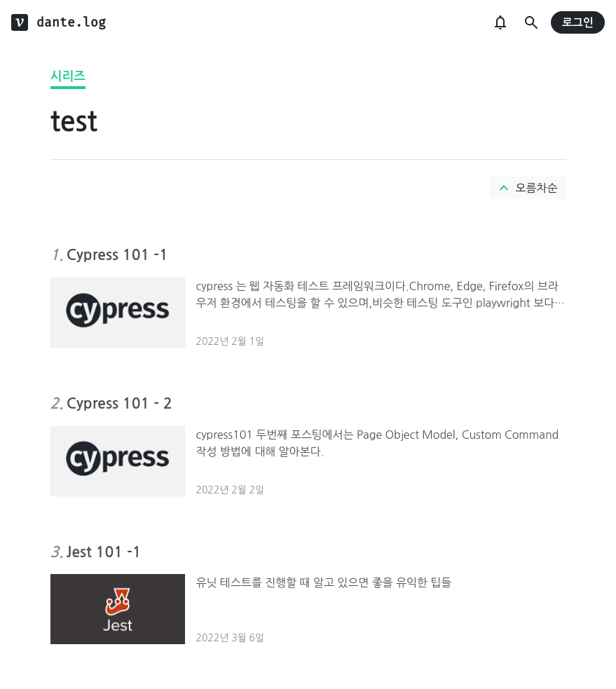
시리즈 (68, 76)
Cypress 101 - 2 (119, 403)
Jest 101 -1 (104, 552)
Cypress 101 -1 (117, 255)
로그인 (578, 23)
